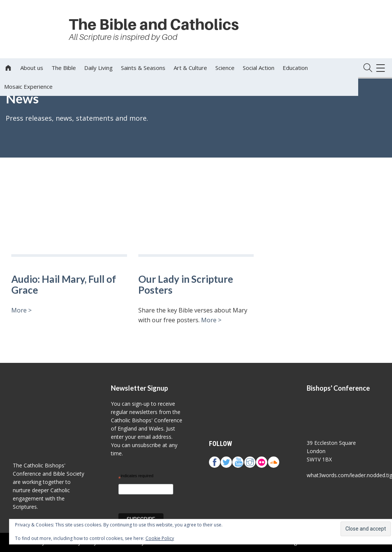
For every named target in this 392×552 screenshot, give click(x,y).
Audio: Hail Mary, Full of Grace (64, 284)
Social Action (259, 68)
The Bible (64, 68)
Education (295, 68)
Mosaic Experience (28, 86)
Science (225, 68)
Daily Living (98, 68)
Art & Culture (190, 68)
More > (21, 310)
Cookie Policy (160, 538)
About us (32, 68)
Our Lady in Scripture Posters (186, 284)
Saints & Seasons (143, 68)
